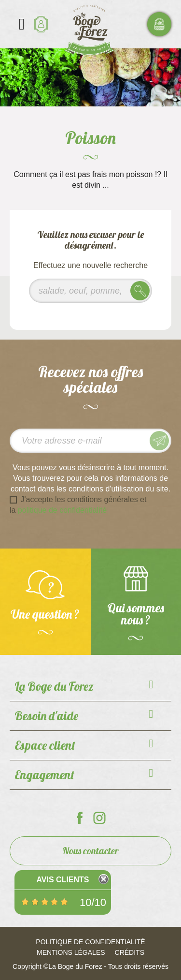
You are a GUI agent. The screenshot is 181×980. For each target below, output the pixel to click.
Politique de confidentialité (90, 942)
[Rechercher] (90, 291)
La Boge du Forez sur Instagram (99, 818)
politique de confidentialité (62, 510)
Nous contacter (90, 851)
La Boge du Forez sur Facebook (80, 818)
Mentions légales (71, 952)
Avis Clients (63, 880)
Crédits (130, 952)
